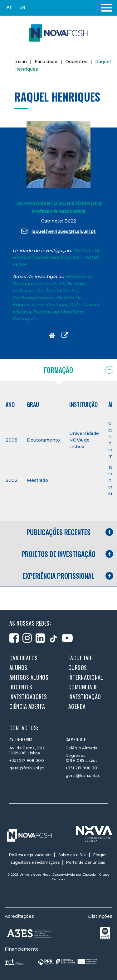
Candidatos (24, 658)
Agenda (77, 706)
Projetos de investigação (58, 554)
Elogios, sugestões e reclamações (59, 859)
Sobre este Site (73, 855)
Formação (58, 370)
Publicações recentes (58, 532)
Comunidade (83, 687)
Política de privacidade (30, 855)
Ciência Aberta (27, 706)
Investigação (85, 697)
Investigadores (28, 697)
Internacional (86, 677)
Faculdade (46, 62)
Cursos (78, 667)
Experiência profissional (58, 576)
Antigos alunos (29, 677)
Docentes (76, 62)
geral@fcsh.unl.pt (27, 768)
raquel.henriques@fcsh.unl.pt (58, 231)
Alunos (18, 667)
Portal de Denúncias (85, 862)
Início (21, 62)
